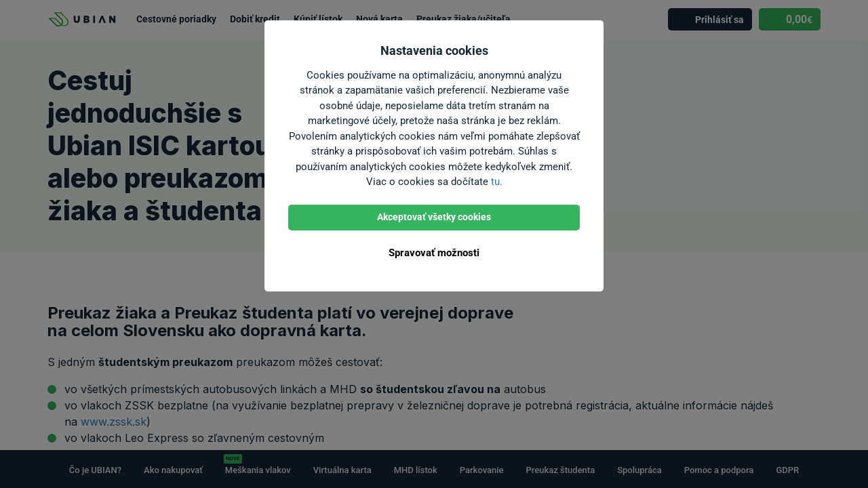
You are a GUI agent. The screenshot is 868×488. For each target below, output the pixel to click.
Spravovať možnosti (434, 253)
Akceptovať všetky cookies (434, 217)
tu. (497, 182)
